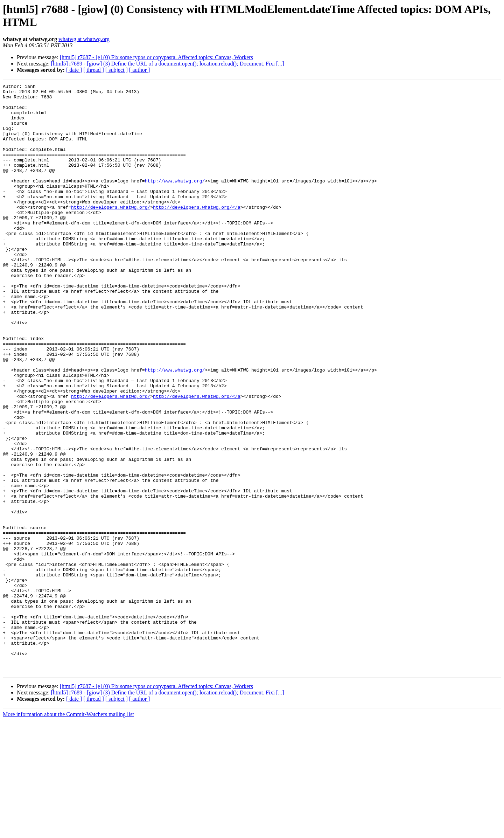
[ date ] (74, 70)
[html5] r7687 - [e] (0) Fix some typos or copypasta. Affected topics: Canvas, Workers (156, 57)
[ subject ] (117, 70)
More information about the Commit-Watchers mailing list (68, 832)
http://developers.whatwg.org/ (111, 232)
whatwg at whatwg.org (84, 39)
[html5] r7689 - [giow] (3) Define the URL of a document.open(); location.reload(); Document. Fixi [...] (168, 64)
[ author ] (140, 70)
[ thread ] (94, 70)
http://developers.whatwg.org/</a (197, 232)
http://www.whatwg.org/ (175, 201)
